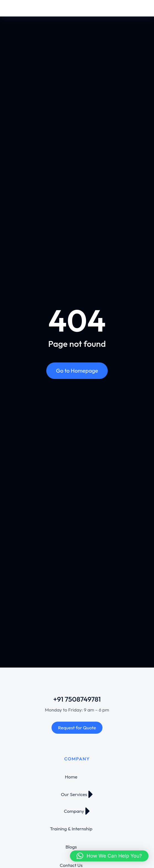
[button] (109, 856)
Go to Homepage (77, 371)
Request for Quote (77, 728)
